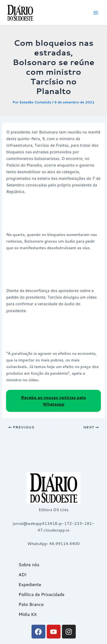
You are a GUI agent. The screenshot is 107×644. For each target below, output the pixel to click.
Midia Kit (28, 614)
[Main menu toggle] (96, 13)
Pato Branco (31, 604)
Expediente (30, 584)
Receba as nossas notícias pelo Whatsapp (53, 401)
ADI (23, 574)
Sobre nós (29, 564)
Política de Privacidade (41, 594)
